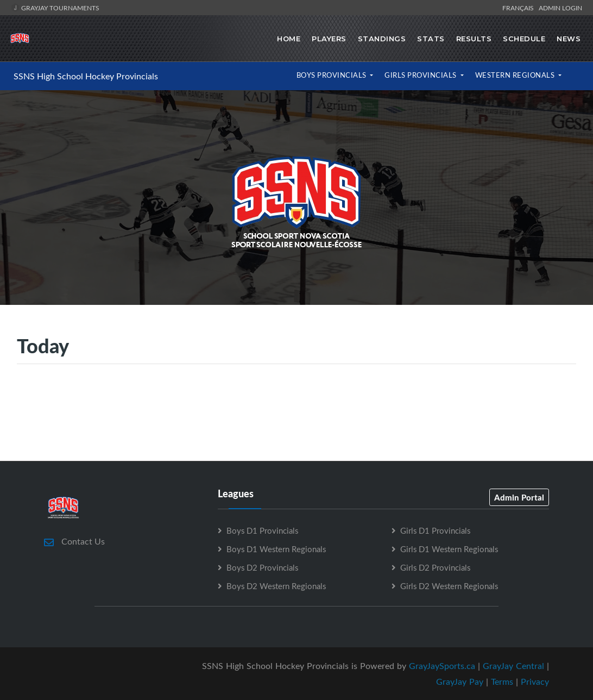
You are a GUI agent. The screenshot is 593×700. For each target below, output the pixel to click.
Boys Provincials (333, 75)
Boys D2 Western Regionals (276, 586)
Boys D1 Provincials (262, 530)
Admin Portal (519, 497)
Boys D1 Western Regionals (276, 549)
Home (289, 39)
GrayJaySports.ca (442, 666)
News (569, 39)
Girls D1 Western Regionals (449, 549)
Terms (502, 682)
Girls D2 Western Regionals (449, 586)
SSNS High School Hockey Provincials (86, 76)
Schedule (524, 39)
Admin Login (560, 8)
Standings (382, 39)
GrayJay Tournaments (55, 8)
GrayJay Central (513, 666)
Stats (431, 39)
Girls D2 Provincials (435, 567)
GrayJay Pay (460, 682)
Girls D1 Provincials (435, 530)
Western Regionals (516, 75)
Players (329, 39)
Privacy (535, 682)
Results (474, 39)
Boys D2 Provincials (262, 567)
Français (520, 8)
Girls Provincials (421, 75)
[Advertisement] (296, 412)
